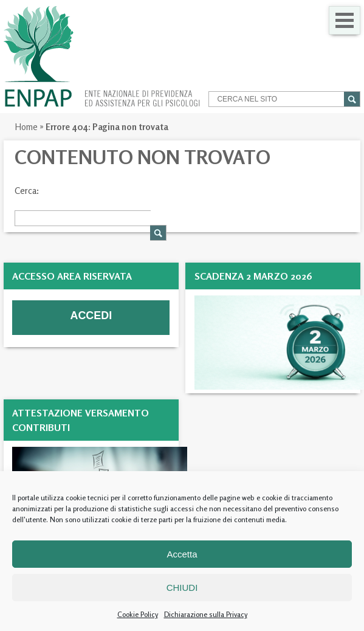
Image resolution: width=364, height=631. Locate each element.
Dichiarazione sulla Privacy (206, 614)
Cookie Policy (138, 614)
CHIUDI (182, 588)
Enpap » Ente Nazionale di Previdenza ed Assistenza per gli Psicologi (102, 57)
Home (26, 127)
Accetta (182, 554)
